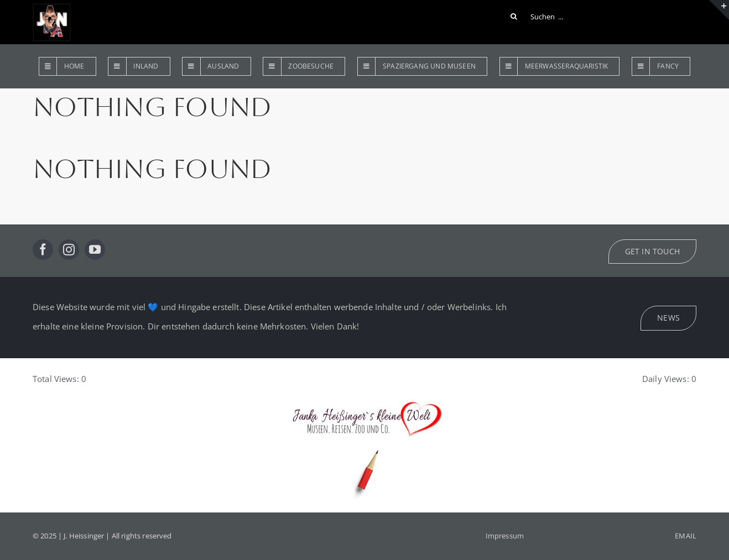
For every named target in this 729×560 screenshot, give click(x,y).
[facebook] (43, 250)
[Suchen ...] (539, 17)
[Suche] (514, 17)
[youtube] (95, 250)
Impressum (505, 536)
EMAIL (686, 536)
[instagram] (69, 250)
